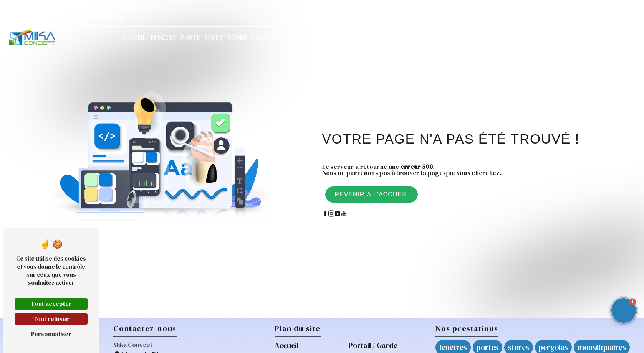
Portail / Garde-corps (349, 37)
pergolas (553, 347)
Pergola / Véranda (281, 37)
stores (519, 347)
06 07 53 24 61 (113, 9)
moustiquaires (602, 347)
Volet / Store (226, 37)
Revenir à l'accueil (372, 194)
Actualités (488, 37)
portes (488, 347)
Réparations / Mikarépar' (427, 37)
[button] (624, 310)
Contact (525, 37)
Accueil (134, 37)
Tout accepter (51, 304)
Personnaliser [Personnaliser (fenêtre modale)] (51, 334)
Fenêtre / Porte (175, 37)
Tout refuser (51, 319)
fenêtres (453, 347)
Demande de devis (589, 37)
